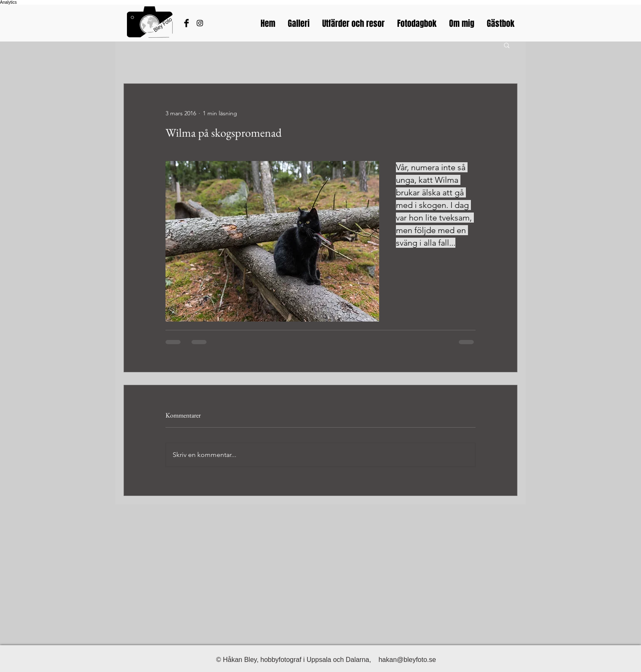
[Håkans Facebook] (186, 23)
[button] (507, 45)
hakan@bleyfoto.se (407, 660)
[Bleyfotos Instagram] (200, 23)
